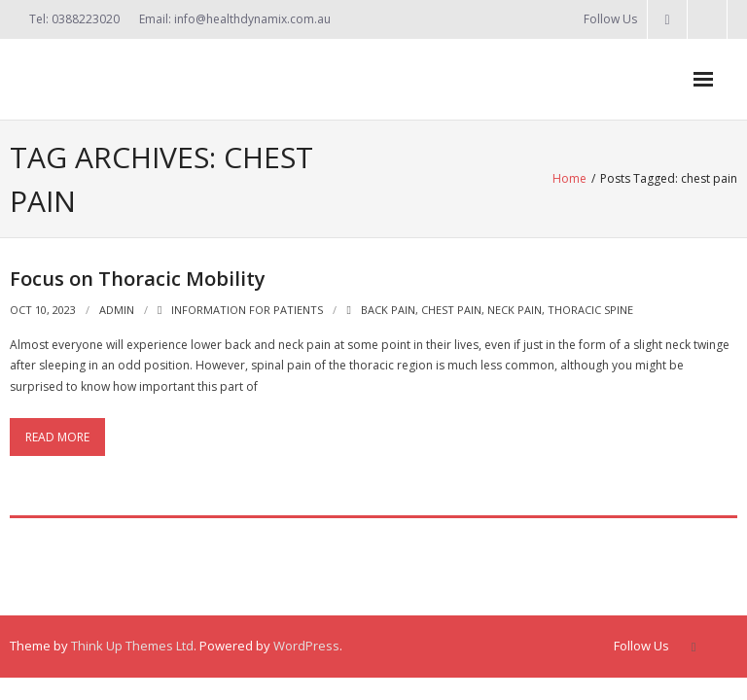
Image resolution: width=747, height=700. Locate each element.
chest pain (451, 310)
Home (569, 178)
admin (117, 310)
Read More (57, 437)
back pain (388, 310)
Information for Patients (247, 310)
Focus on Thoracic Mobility (138, 279)
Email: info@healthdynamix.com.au (235, 19)
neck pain (515, 310)
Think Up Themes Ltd (132, 646)
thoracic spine (590, 310)
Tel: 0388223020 (74, 19)
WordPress (306, 646)
